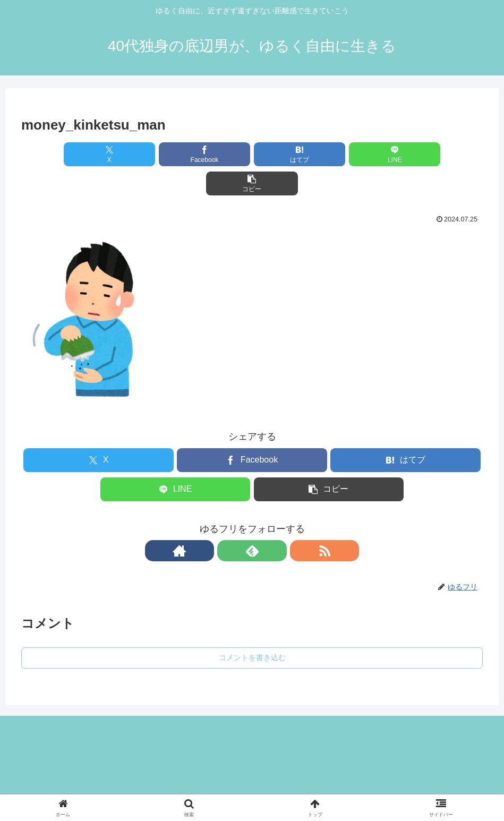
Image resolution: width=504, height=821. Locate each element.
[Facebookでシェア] (174, 154)
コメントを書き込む (252, 628)
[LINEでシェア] (330, 154)
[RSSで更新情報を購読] (277, 521)
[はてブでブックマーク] (252, 154)
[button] (407, 154)
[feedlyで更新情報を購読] (252, 521)
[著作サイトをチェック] (228, 521)
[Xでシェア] (97, 154)
